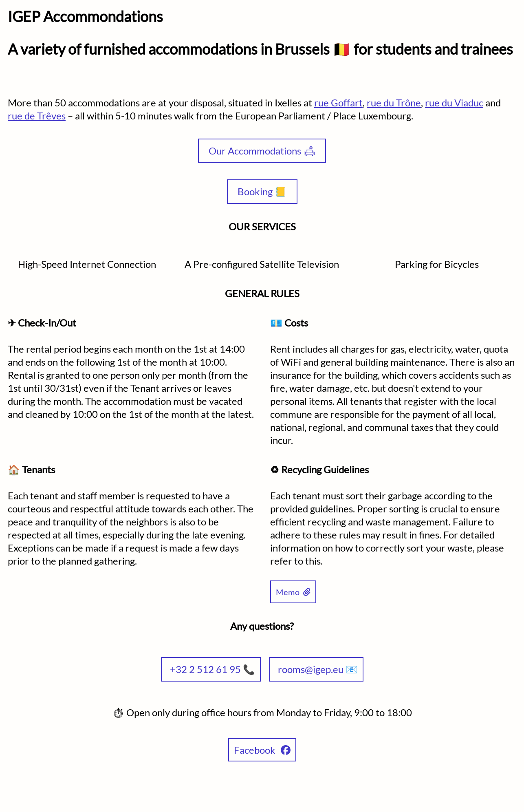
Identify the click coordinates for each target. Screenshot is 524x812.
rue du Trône (394, 103)
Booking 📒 (262, 191)
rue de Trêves (37, 116)
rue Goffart (338, 103)
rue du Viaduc (454, 103)
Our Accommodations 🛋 (262, 151)
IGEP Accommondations (85, 16)
